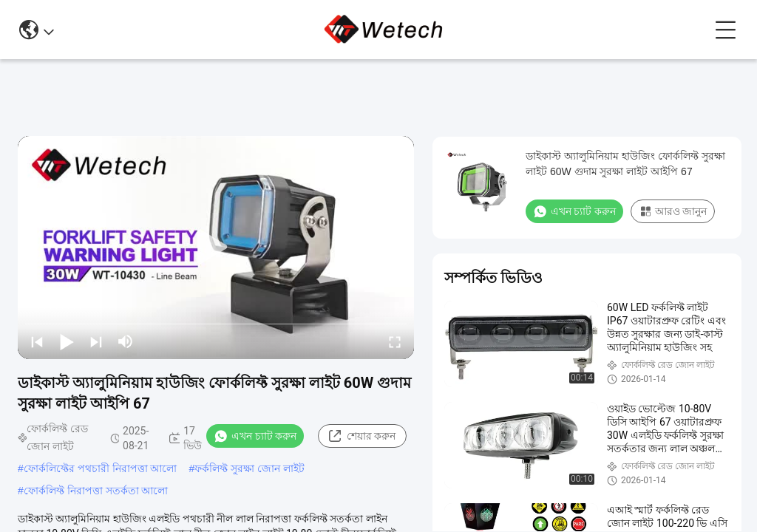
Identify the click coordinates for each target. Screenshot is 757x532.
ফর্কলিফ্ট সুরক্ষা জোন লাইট (249, 468)
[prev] (37, 341)
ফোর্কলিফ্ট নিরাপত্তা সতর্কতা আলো (96, 491)
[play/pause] (67, 341)
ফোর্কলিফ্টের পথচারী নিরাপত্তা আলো (101, 468)
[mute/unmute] (126, 341)
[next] (96, 341)
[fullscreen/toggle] (395, 341)
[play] (216, 248)
